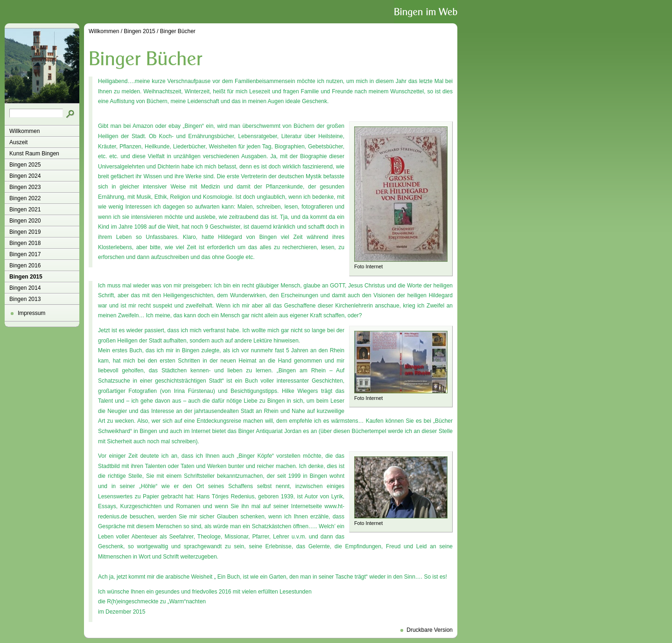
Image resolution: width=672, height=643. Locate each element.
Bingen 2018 (25, 243)
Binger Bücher (178, 31)
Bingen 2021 (25, 210)
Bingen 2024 (25, 176)
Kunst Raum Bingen (34, 154)
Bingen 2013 (25, 299)
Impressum (31, 313)
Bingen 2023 (25, 187)
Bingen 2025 (25, 165)
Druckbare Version (430, 630)
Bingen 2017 (25, 254)
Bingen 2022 (25, 198)
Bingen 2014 (25, 288)
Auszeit (18, 142)
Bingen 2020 (25, 221)
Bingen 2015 (26, 277)
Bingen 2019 (25, 232)
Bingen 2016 (25, 266)
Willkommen (24, 131)
